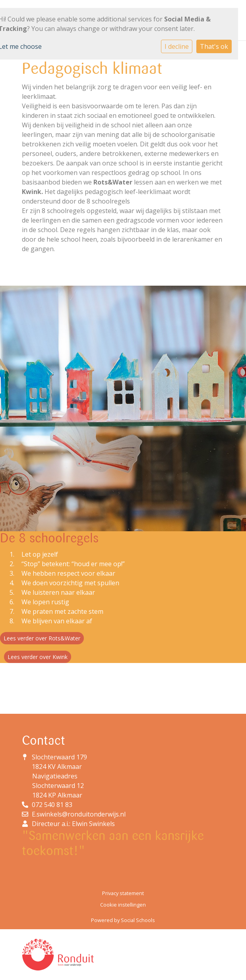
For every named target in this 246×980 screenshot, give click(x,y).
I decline (177, 46)
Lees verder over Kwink (38, 657)
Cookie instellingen (123, 905)
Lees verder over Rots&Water (42, 638)
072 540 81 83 (52, 805)
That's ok (214, 46)
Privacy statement (123, 893)
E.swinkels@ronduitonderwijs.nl (79, 814)
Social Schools (138, 920)
